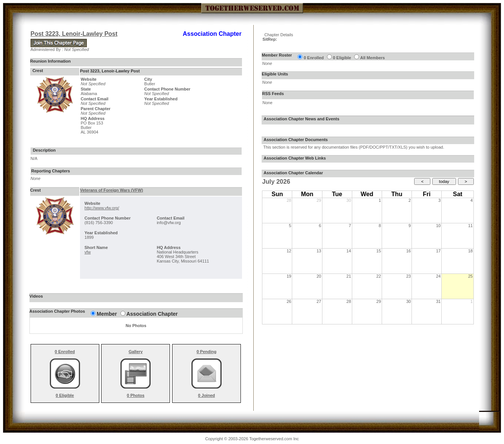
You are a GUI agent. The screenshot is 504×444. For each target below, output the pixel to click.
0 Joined (207, 395)
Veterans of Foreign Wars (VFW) (112, 190)
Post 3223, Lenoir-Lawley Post (74, 34)
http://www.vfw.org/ (102, 208)
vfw (88, 252)
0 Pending (207, 352)
